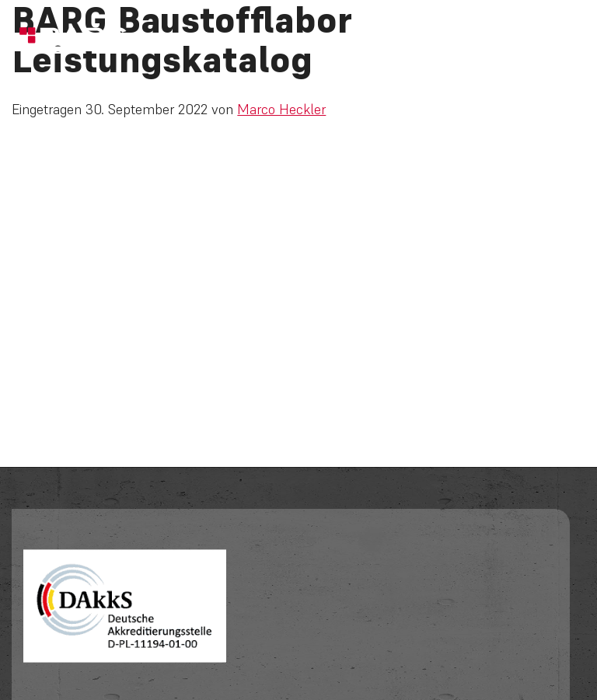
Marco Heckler (281, 109)
